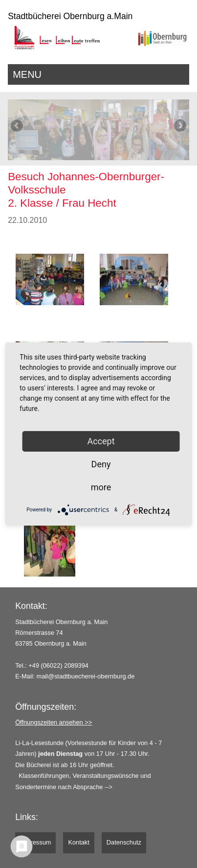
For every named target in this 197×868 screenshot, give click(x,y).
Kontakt (78, 842)
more (101, 487)
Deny (101, 464)
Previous (18, 126)
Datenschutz (124, 842)
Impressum (35, 842)
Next (179, 126)
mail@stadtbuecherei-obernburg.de (86, 676)
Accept (101, 441)
